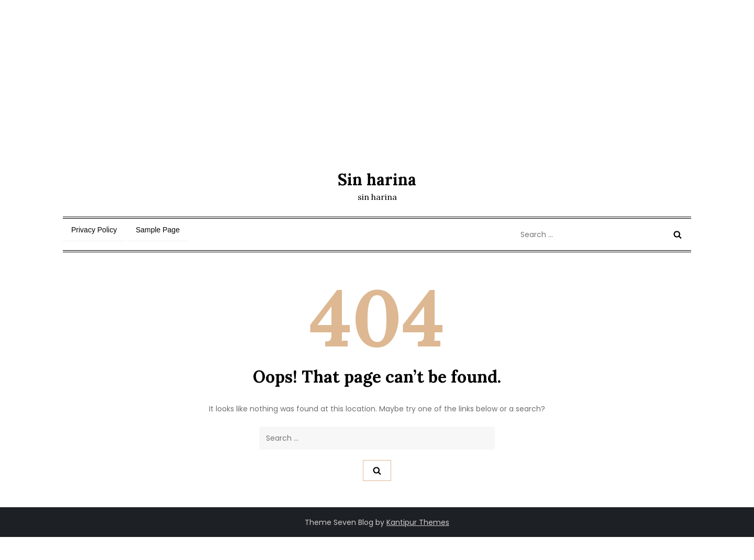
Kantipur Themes (418, 522)
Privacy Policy (94, 230)
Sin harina (377, 180)
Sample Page (158, 230)
